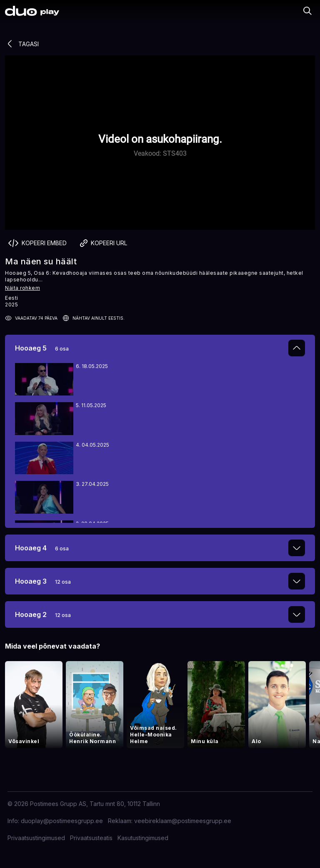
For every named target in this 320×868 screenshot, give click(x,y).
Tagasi (22, 44)
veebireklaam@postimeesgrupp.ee (183, 821)
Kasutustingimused (143, 838)
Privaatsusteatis (91, 838)
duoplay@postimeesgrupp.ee (62, 821)
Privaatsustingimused (36, 838)
